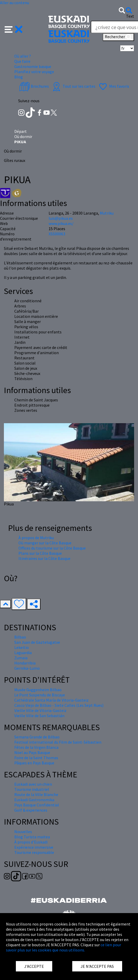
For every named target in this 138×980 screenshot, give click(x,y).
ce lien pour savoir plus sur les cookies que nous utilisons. (64, 947)
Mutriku (107, 213)
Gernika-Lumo (27, 668)
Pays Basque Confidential (37, 805)
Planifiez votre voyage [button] (34, 72)
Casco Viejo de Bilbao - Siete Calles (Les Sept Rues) (59, 705)
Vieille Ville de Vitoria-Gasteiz (40, 710)
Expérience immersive (34, 847)
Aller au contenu (15, 3)
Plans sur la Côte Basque (40, 553)
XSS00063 (57, 234)
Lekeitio (22, 647)
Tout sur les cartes (73, 86)
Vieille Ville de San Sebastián (39, 716)
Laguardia (23, 653)
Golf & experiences (31, 810)
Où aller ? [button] (23, 56)
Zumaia (21, 658)
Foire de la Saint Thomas (36, 758)
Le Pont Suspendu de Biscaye (40, 695)
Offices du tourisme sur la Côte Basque (52, 548)
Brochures (34, 86)
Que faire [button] (22, 61)
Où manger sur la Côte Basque (45, 543)
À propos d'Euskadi (31, 842)
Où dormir (23, 136)
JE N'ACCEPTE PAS (97, 966)
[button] (14, 29)
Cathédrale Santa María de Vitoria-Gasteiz (51, 700)
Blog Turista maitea (32, 837)
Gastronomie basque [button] (33, 66)
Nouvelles (23, 832)
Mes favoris (113, 86)
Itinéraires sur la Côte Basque (44, 558)
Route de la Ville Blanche (36, 794)
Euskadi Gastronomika (34, 800)
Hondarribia (25, 663)
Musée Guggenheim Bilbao (38, 690)
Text (130, 16)
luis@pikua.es (61, 218)
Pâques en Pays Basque (34, 763)
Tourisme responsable (34, 852)
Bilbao (20, 637)
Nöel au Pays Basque (32, 752)
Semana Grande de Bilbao (37, 737)
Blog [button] (19, 77)
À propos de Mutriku (36, 538)
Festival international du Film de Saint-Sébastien (58, 742)
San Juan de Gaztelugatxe (37, 642)
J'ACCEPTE (34, 966)
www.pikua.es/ (61, 223)
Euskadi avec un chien (33, 784)
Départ (21, 131)
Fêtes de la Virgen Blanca (36, 747)
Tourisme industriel (32, 789)
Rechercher (118, 37)
